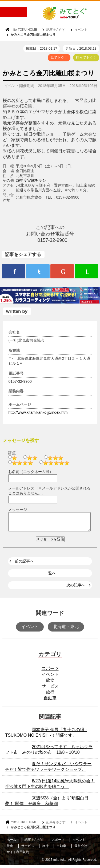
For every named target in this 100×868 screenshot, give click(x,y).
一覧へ (50, 576)
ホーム (11, 843)
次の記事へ (76, 588)
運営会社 (81, 849)
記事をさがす (56, 30)
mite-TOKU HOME (24, 30)
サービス (50, 689)
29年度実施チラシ (31, 180)
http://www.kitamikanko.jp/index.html (39, 412)
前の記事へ (24, 564)
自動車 (50, 701)
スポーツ (50, 672)
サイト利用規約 (18, 855)
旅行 (50, 695)
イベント (81, 30)
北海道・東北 (66, 630)
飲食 (50, 683)
